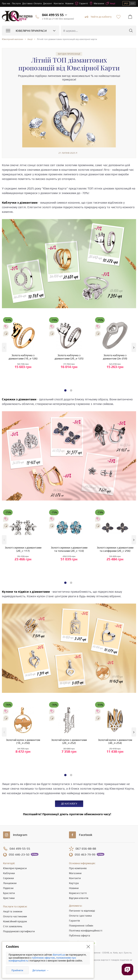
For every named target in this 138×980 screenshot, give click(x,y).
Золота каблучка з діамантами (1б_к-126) (23, 357)
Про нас (6, 3)
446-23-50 (19, 855)
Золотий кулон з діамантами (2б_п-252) (69, 742)
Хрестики (9, 898)
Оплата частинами (15, 916)
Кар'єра (74, 883)
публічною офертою (43, 958)
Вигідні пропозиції (69, 54)
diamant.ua (59, 955)
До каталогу (69, 804)
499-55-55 (20, 849)
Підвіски (8, 888)
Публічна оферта (80, 935)
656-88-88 (86, 849)
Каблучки (9, 873)
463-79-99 (85, 855)
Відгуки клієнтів (79, 898)
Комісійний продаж (15, 921)
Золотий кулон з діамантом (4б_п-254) (115, 742)
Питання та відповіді (82, 911)
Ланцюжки (10, 883)
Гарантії (81, 3)
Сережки (8, 878)
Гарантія (74, 921)
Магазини (97, 3)
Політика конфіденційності (86, 930)
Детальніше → (41, 970)
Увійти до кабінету (98, 17)
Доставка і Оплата (32, 3)
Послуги (16, 3)
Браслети (9, 893)
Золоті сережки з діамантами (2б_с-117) (23, 549)
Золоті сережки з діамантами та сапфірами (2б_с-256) (115, 549)
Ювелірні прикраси (15, 868)
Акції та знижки (13, 911)
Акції (110, 3)
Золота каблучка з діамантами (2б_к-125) (69, 357)
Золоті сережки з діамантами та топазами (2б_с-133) (69, 549)
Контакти (59, 3)
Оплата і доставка (80, 916)
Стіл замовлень (13, 926)
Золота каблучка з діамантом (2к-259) (115, 357)
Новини (69, 3)
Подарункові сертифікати (19, 931)
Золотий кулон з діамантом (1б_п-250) (23, 742)
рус (133, 3)
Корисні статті (78, 893)
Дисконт (48, 3)
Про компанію (78, 868)
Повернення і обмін (81, 926)
